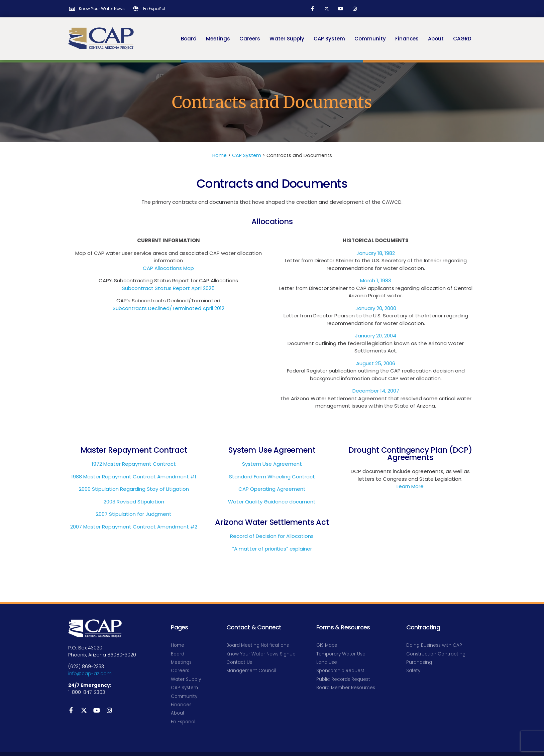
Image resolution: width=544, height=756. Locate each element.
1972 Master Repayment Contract (134, 464)
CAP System (247, 155)
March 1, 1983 (376, 280)
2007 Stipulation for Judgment (134, 514)
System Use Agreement (272, 464)
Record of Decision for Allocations (272, 536)
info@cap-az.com (90, 673)
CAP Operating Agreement (272, 489)
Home (220, 155)
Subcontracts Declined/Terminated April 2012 (169, 308)
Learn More (410, 486)
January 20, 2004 (376, 336)
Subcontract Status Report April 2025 (168, 288)
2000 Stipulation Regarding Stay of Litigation (134, 489)
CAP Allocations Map (168, 268)
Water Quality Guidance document (272, 502)
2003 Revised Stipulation (134, 502)
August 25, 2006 (376, 363)
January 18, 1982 (376, 253)
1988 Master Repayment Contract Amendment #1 (134, 477)
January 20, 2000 (376, 308)
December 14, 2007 (376, 391)
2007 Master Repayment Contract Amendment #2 (134, 527)
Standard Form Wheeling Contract (272, 477)
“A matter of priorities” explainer (272, 549)
